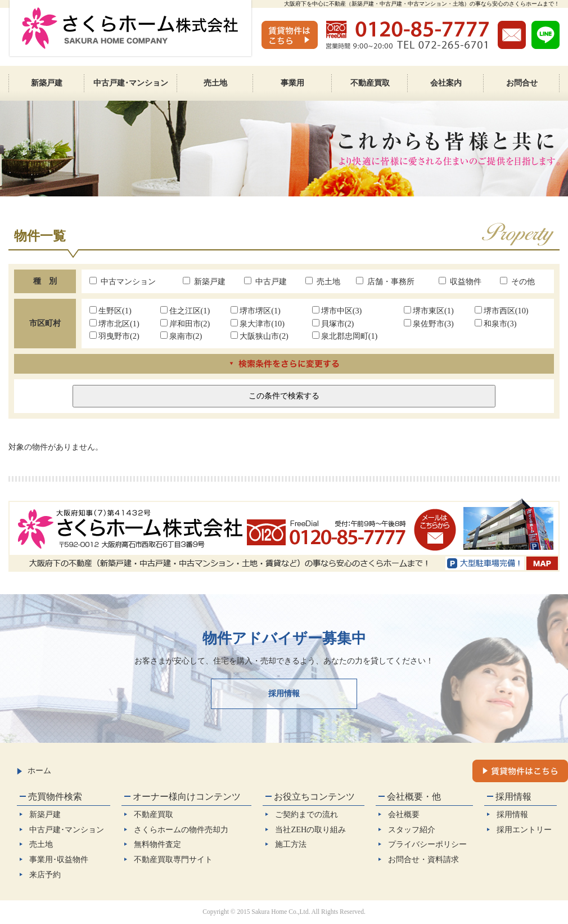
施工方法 (291, 844)
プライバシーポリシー (427, 844)
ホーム (34, 770)
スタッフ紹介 (412, 829)
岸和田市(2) (185, 324)
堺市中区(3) (337, 311)
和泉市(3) (496, 324)
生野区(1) (111, 311)
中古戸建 (265, 281)
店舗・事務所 (385, 281)
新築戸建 (204, 281)
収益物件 (460, 281)
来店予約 (45, 874)
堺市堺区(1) (256, 311)
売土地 (323, 281)
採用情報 (284, 693)
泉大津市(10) (258, 324)
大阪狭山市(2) (260, 336)
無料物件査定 (157, 844)
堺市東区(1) (429, 311)
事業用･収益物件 (59, 859)
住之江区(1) (185, 311)
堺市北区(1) (114, 324)
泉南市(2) (181, 336)
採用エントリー (524, 829)
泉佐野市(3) (429, 324)
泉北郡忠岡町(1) (345, 336)
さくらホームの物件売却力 (181, 829)
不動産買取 (154, 814)
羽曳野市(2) (114, 336)
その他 (517, 281)
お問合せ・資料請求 (423, 859)
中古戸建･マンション (67, 829)
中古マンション (123, 281)
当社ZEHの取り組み (310, 829)
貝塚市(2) (333, 324)
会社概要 (404, 814)
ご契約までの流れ (306, 814)
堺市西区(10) (502, 311)
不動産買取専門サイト (173, 859)
